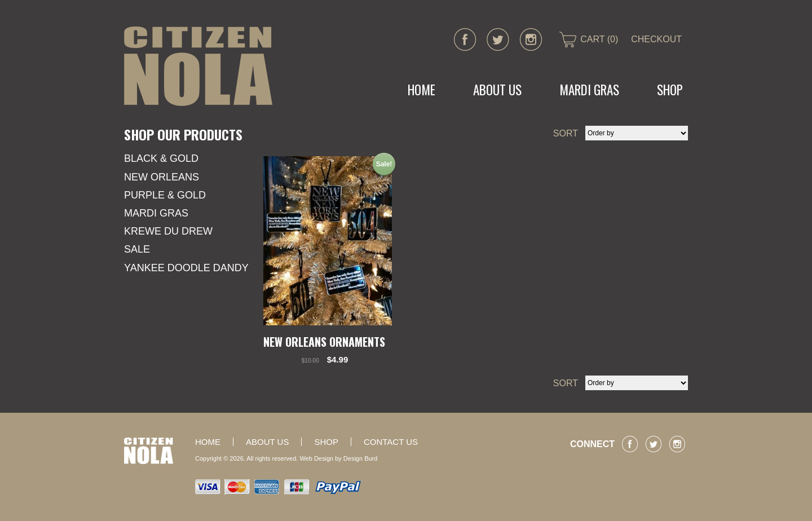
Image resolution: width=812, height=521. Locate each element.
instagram (531, 39)
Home (422, 90)
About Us (497, 90)
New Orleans (162, 177)
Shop (670, 90)
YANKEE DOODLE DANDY (186, 268)
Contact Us (391, 442)
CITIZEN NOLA (198, 66)
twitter (498, 39)
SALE (137, 249)
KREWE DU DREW (168, 231)
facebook (465, 39)
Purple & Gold (165, 195)
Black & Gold (161, 158)
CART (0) (599, 39)
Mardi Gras (156, 213)
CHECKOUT (656, 39)
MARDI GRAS (589, 90)
